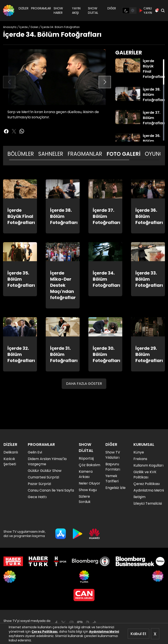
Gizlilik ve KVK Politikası (145, 475)
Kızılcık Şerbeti (10, 461)
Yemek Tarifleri (112, 479)
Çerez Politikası (45, 632)
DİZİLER (24, 8)
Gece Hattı (37, 497)
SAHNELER (51, 154)
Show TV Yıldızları (113, 455)
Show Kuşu (88, 490)
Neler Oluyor (89, 483)
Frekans (140, 459)
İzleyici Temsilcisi (148, 503)
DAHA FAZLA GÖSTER (84, 384)
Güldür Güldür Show (45, 471)
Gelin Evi (35, 452)
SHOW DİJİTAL (93, 10)
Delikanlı (11, 452)
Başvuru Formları (113, 467)
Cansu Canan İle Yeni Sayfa (51, 490)
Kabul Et (138, 634)
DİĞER (112, 8)
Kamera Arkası (86, 474)
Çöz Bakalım (89, 465)
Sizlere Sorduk (85, 499)
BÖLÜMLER (21, 154)
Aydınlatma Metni (104, 632)
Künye (139, 452)
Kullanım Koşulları (148, 465)
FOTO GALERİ (123, 154)
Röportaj (86, 458)
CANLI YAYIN (146, 10)
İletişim (139, 497)
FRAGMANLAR (85, 154)
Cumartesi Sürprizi (43, 477)
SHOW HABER (58, 10)
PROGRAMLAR (41, 8)
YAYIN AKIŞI (76, 10)
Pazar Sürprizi (39, 484)
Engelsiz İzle (115, 488)
